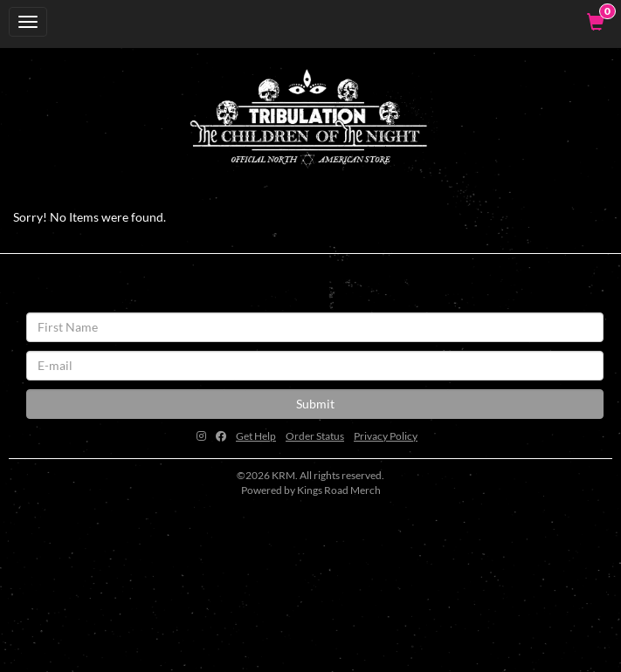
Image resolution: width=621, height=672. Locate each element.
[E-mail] (315, 366)
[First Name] (315, 327)
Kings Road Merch (339, 490)
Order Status (315, 436)
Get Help (256, 436)
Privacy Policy (386, 436)
